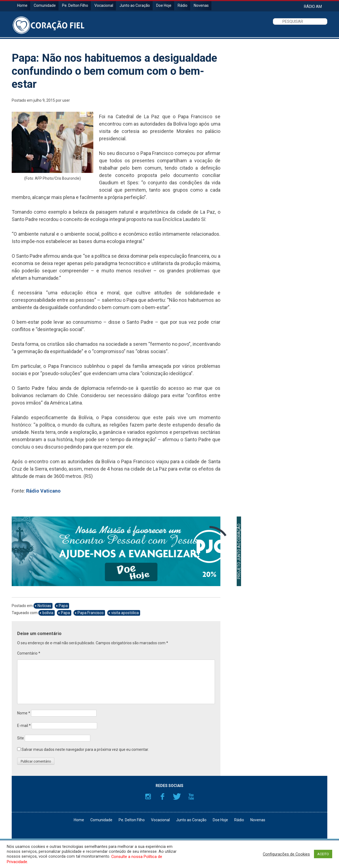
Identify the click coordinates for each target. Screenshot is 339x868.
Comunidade (45, 5)
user (66, 100)
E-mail (24, 726)
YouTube (191, 797)
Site (21, 738)
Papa (63, 606)
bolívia (48, 613)
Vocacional (104, 5)
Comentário (29, 653)
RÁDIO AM (313, 6)
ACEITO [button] (323, 854)
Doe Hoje (164, 5)
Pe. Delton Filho (75, 5)
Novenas (201, 5)
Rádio (183, 5)
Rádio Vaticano (43, 491)
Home (22, 5)
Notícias (44, 606)
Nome (24, 713)
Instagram (148, 797)
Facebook (162, 797)
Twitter (177, 797)
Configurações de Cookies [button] (286, 854)
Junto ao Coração (135, 5)
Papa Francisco (91, 613)
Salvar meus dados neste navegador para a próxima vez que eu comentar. (85, 749)
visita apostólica (125, 613)
